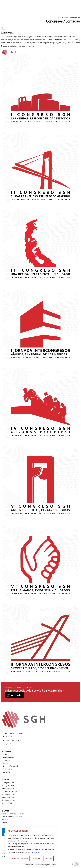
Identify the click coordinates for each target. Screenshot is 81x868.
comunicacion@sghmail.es (12, 740)
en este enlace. (36, 852)
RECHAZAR (36, 858)
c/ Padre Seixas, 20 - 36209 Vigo (13, 733)
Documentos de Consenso (12, 817)
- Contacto (6, 772)
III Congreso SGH (8, 789)
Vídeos (4, 823)
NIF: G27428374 (7, 737)
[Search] (60, 52)
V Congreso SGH (8, 797)
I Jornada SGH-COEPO (10, 791)
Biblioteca (6, 820)
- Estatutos (6, 760)
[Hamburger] (72, 52)
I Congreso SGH (8, 783)
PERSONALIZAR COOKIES (19, 858)
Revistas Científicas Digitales (13, 814)
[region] (31, 845)
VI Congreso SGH (8, 800)
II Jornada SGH (7, 803)
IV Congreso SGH (8, 794)
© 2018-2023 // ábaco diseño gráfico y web (41, 865)
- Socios (5, 763)
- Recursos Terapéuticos (11, 766)
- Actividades (7, 769)
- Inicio (4, 754)
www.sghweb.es (8, 744)
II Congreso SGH (8, 786)
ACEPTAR (48, 858)
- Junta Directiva (8, 757)
